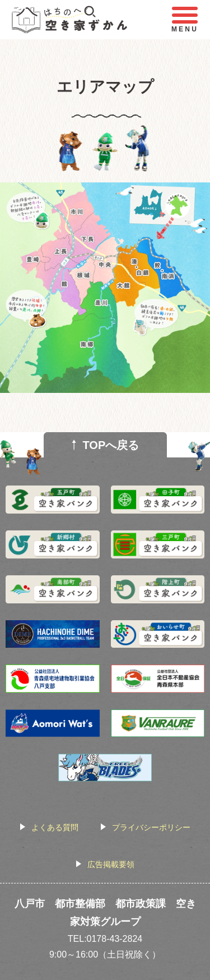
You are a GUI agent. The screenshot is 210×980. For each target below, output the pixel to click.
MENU (185, 20)
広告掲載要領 (111, 864)
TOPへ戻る (111, 445)
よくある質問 (55, 827)
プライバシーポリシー (151, 827)
